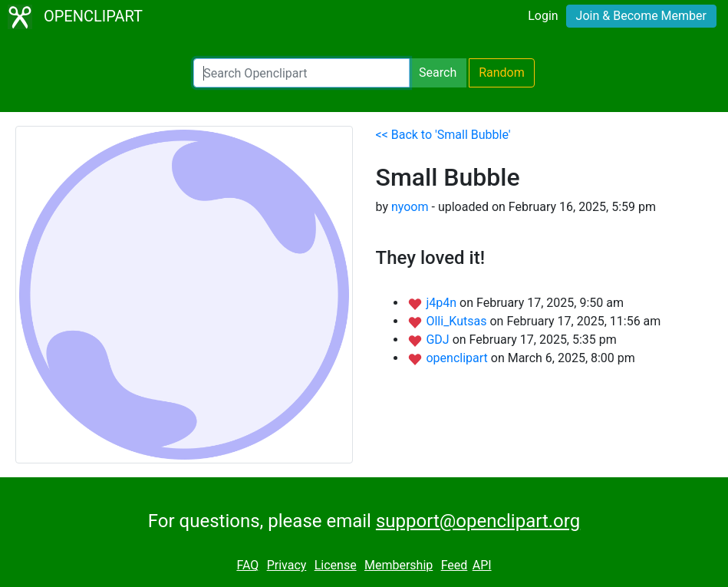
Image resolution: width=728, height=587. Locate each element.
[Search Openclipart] (301, 73)
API (482, 565)
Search (438, 73)
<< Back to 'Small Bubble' (443, 135)
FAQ (247, 565)
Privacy (287, 565)
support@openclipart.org (478, 521)
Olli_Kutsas (458, 321)
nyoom (410, 207)
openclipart (458, 358)
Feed (455, 565)
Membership (399, 565)
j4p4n (443, 303)
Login (543, 16)
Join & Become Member (641, 16)
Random (502, 73)
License (336, 565)
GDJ (439, 340)
